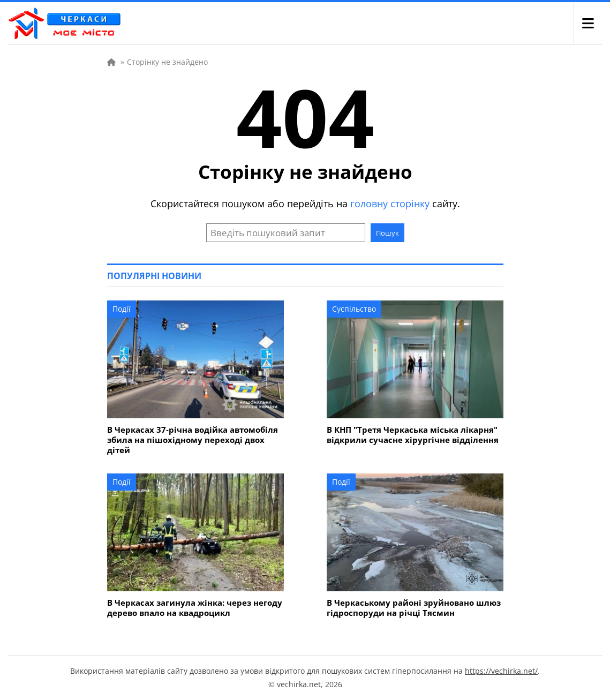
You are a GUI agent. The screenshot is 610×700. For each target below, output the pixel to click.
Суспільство (354, 309)
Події (122, 309)
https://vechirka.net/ (501, 671)
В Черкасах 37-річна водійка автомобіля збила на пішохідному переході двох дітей (193, 440)
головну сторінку (390, 204)
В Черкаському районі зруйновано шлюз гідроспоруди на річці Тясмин (414, 608)
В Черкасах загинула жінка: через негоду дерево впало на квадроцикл (195, 608)
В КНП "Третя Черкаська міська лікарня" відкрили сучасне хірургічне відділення (413, 435)
